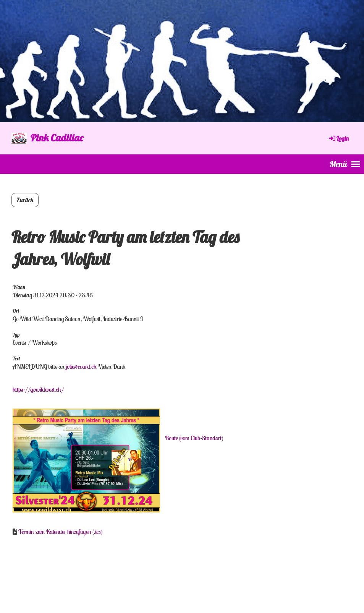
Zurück (25, 200)
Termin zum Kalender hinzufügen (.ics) (60, 532)
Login (338, 138)
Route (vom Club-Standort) (194, 438)
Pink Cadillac (57, 138)
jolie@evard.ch (81, 367)
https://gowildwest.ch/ (38, 389)
